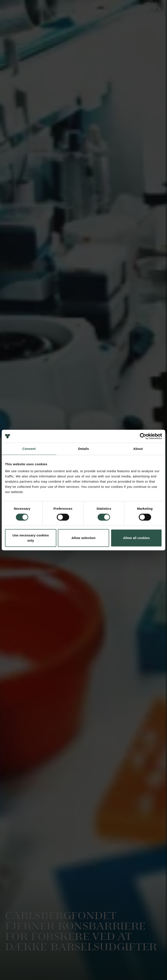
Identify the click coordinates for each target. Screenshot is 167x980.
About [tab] (138, 449)
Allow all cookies (136, 538)
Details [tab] (83, 449)
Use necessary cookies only (31, 538)
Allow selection (84, 538)
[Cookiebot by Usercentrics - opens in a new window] (143, 436)
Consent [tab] (29, 449)
